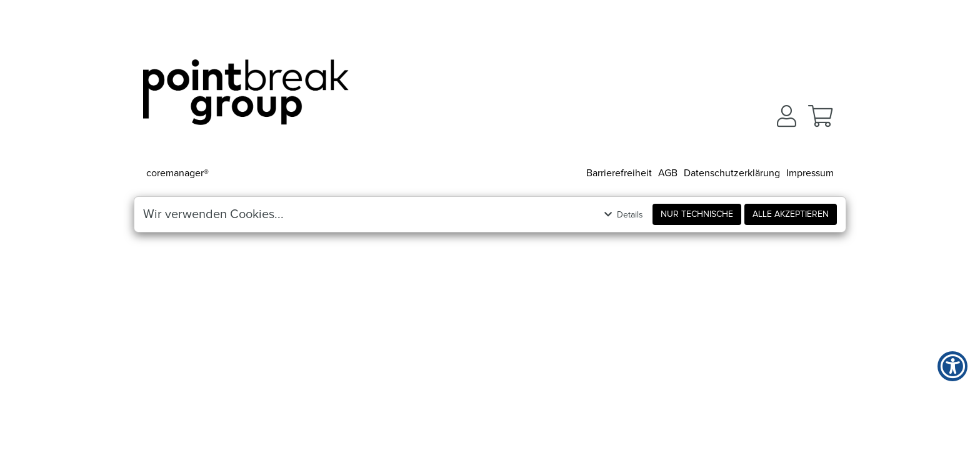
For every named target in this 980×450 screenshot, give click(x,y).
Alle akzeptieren (791, 214)
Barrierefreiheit (619, 173)
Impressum (810, 173)
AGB (668, 173)
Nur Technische (697, 214)
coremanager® (177, 173)
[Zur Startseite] (246, 97)
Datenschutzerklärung (732, 173)
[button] (787, 116)
